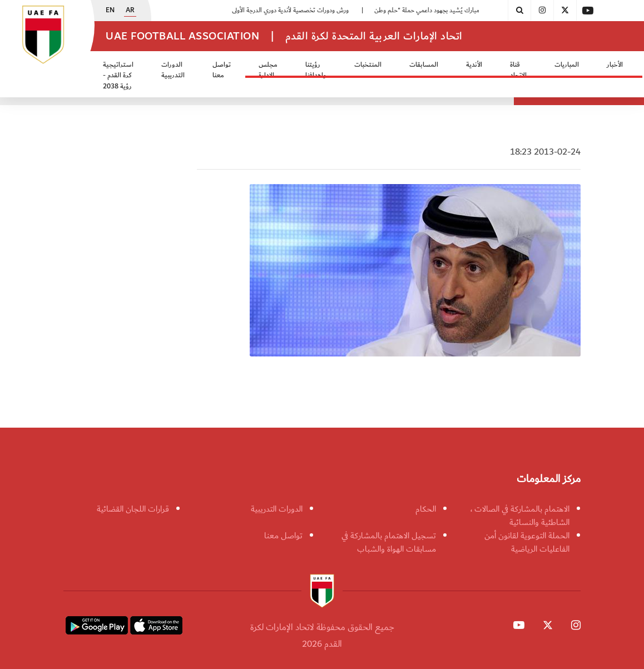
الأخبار (615, 65)
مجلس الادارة (268, 70)
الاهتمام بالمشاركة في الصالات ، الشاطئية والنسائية (520, 516)
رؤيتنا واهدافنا (316, 70)
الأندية (474, 65)
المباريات (567, 65)
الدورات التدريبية (173, 70)
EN (110, 11)
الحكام (426, 509)
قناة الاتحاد (518, 70)
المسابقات (424, 65)
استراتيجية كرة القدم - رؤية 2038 (118, 76)
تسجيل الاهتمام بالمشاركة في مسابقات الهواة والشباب (389, 542)
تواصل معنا (222, 70)
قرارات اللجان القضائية (133, 509)
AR (130, 11)
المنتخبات (368, 65)
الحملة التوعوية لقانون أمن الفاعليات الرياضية (527, 542)
